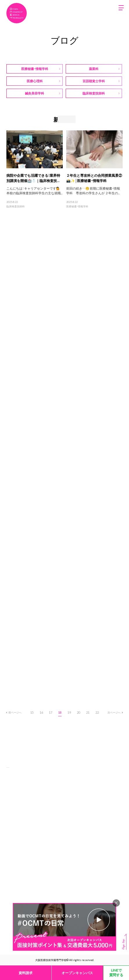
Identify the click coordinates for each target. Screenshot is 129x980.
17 (51, 712)
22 (97, 712)
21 (88, 712)
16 (41, 712)
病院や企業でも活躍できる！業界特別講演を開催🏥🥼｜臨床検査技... (33, 178)
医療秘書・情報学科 (77, 206)
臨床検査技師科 (16, 206)
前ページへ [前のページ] (14, 712)
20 (78, 712)
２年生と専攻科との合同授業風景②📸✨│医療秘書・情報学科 (94, 178)
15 (32, 712)
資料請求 (26, 973)
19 (69, 712)
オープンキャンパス (77, 973)
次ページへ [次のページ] (115, 712)
